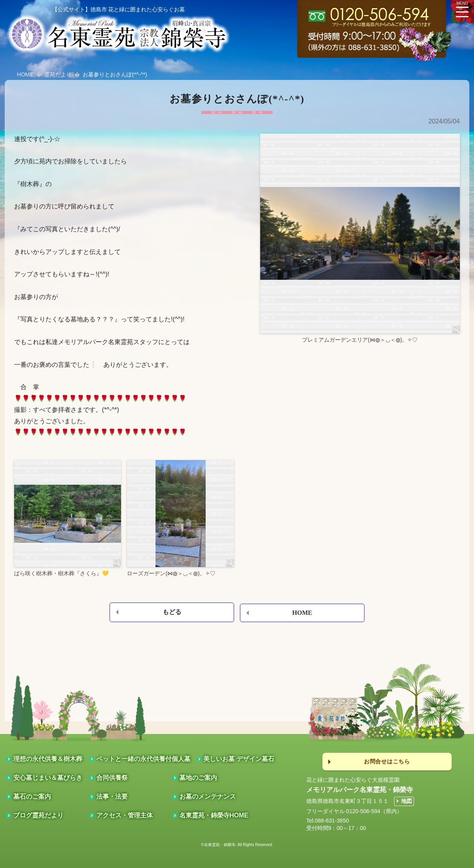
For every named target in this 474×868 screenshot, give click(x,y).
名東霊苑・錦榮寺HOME (214, 815)
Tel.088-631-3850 (328, 821)
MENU (462, 8)
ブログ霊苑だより (38, 815)
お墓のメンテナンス (208, 796)
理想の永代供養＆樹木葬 (48, 759)
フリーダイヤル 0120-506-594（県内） (354, 811)
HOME (25, 74)
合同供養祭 (112, 778)
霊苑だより (58, 74)
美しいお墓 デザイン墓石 (239, 759)
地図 (407, 801)
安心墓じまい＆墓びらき (48, 778)
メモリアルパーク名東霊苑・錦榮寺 (360, 790)
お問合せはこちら (387, 761)
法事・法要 (112, 796)
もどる (172, 612)
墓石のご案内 (32, 796)
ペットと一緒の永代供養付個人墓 (143, 759)
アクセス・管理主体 (125, 815)
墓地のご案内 (198, 778)
